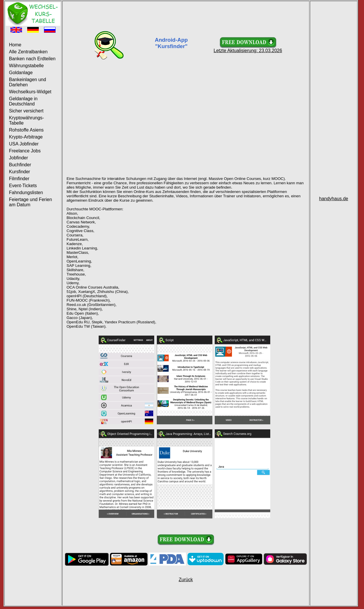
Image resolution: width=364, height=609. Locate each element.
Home (15, 45)
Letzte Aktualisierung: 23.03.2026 (248, 49)
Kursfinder (20, 172)
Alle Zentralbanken (28, 52)
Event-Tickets (23, 186)
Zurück (186, 580)
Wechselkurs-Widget (30, 92)
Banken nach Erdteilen (32, 59)
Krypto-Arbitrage (26, 137)
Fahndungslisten (26, 193)
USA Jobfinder (24, 144)
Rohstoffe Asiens (26, 130)
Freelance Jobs (25, 151)
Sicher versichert (26, 111)
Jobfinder (19, 158)
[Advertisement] (186, 15)
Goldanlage (21, 73)
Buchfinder (20, 165)
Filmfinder (19, 179)
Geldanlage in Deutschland (23, 101)
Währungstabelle (26, 66)
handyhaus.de (334, 199)
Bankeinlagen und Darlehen (27, 82)
